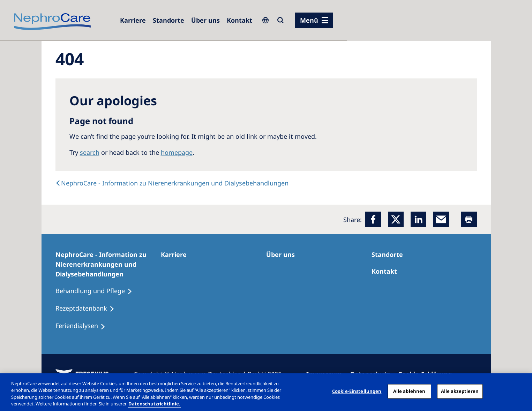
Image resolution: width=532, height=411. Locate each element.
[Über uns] (205, 20)
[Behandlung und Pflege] (97, 291)
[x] (396, 219)
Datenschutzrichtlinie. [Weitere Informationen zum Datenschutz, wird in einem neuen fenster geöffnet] (154, 404)
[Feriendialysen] (84, 326)
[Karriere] (133, 20)
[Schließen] (521, 391)
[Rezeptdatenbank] (88, 309)
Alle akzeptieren (460, 391)
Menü (309, 20)
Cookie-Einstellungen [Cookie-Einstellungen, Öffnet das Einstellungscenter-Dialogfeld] (357, 391)
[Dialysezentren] (168, 20)
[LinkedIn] (418, 219)
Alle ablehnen (409, 391)
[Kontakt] (239, 20)
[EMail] (441, 219)
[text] (172, 183)
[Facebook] (373, 219)
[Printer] (469, 219)
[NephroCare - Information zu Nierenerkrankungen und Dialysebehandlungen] (108, 264)
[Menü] (314, 20)
